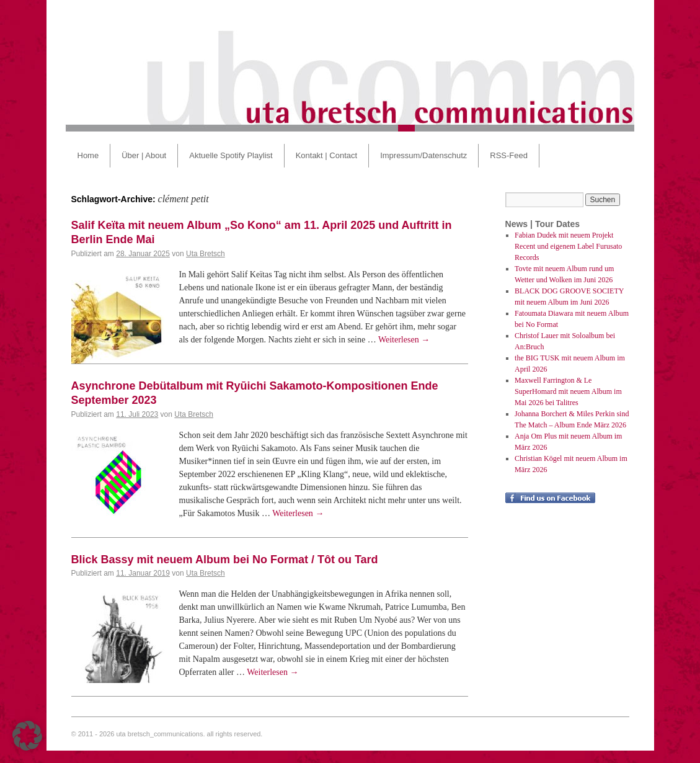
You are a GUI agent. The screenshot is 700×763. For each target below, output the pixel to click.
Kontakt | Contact (327, 155)
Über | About (144, 155)
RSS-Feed (509, 155)
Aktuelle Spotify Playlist (231, 155)
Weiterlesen (404, 340)
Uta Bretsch (206, 254)
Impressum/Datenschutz (423, 155)
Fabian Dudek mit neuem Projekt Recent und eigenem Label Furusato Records (568, 246)
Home (88, 155)
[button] (27, 736)
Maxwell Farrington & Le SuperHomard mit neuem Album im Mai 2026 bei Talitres (568, 391)
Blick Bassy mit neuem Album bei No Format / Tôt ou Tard (225, 560)
